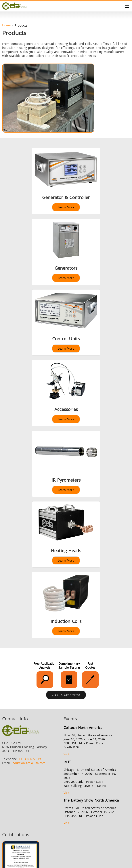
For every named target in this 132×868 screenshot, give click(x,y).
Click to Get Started (66, 695)
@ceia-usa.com (29, 763)
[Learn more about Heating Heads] (66, 534)
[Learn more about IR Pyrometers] (66, 464)
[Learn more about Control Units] (66, 322)
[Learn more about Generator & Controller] (66, 181)
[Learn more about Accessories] (66, 393)
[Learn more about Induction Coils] (66, 605)
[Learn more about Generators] (66, 252)
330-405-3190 (31, 759)
